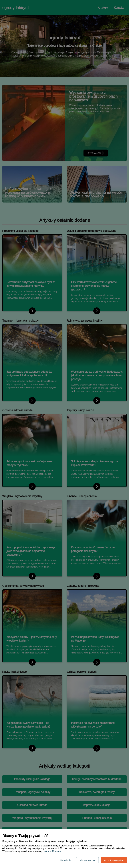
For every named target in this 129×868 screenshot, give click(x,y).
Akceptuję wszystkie (114, 860)
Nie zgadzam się (87, 860)
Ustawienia (66, 860)
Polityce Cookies (52, 851)
